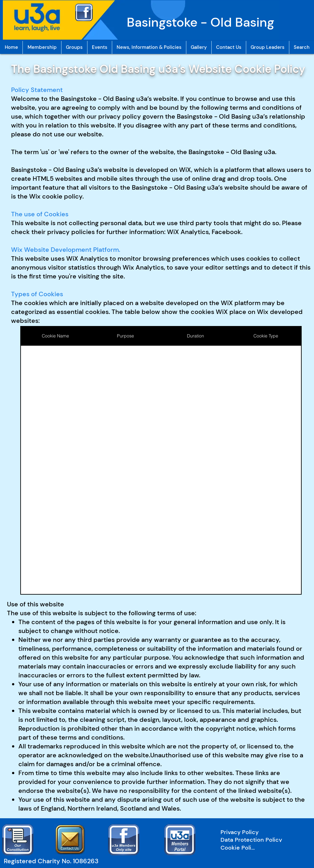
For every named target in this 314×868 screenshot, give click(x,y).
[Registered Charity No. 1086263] (54, 861)
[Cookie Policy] (239, 848)
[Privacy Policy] (261, 832)
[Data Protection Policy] (261, 840)
